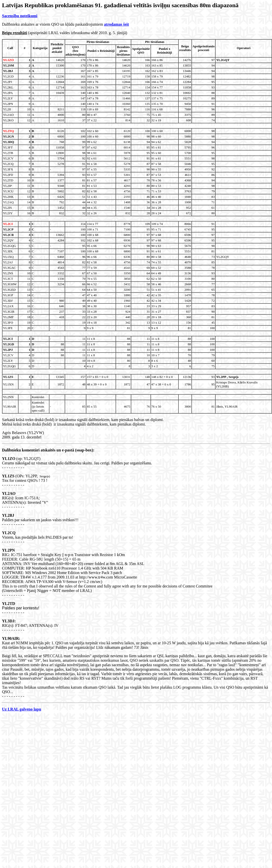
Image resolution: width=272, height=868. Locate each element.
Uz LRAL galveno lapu (22, 709)
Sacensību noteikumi (20, 16)
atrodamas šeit (117, 24)
